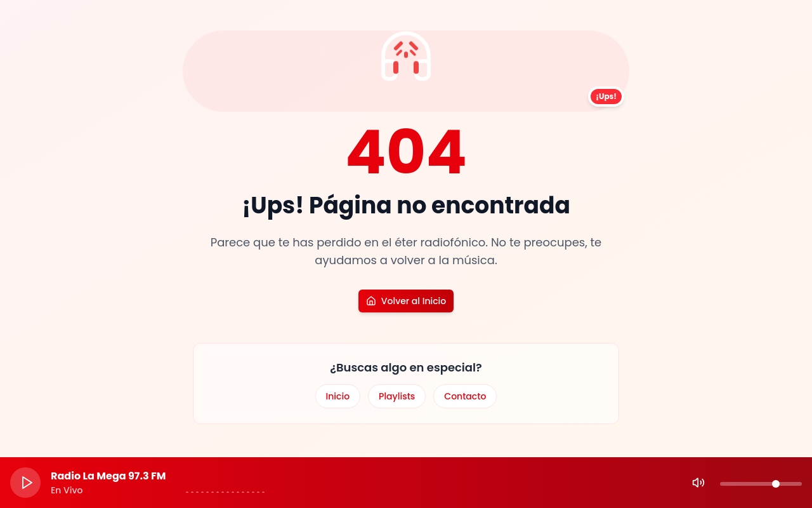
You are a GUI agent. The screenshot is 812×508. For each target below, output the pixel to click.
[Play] (25, 483)
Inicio (338, 396)
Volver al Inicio (406, 301)
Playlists (397, 396)
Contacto (465, 396)
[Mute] (698, 483)
